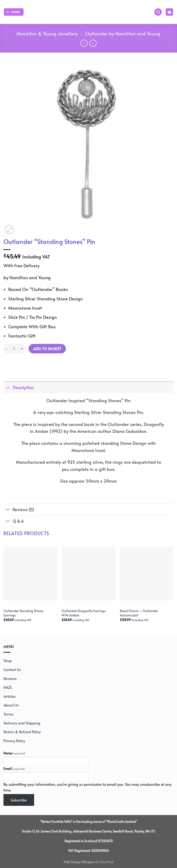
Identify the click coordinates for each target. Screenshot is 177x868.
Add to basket (47, 349)
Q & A (14, 522)
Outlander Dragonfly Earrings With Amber (84, 613)
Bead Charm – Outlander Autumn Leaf (139, 613)
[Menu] (14, 12)
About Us (11, 705)
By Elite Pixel (104, 862)
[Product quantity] (14, 349)
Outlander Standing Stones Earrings (23, 613)
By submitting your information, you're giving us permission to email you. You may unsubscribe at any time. (87, 787)
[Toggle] (8, 387)
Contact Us (12, 669)
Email (14, 768)
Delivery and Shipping (22, 723)
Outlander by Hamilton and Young (123, 34)
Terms (8, 714)
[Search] (158, 12)
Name (14, 753)
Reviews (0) (19, 510)
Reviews (10, 678)
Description (19, 387)
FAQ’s (8, 687)
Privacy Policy (14, 741)
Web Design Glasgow (79, 862)
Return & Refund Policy (22, 732)
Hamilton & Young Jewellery (47, 34)
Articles (10, 696)
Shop (8, 660)
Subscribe (19, 800)
